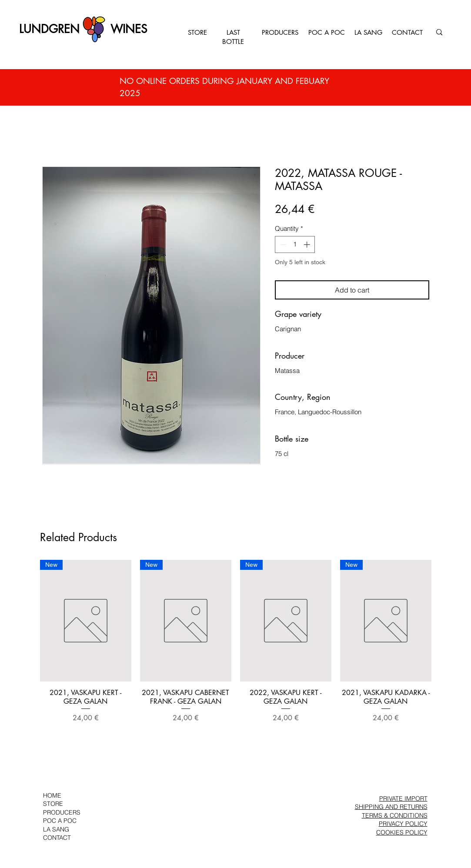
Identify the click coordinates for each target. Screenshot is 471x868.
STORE (197, 32)
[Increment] (308, 244)
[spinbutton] (295, 244)
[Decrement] (282, 244)
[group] (236, 646)
